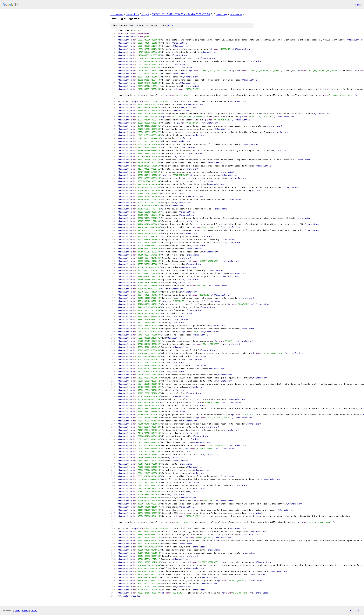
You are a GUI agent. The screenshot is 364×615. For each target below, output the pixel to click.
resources (236, 14)
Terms (34, 610)
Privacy (26, 610)
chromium (117, 14)
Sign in (358, 5)
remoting (221, 14)
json (359, 610)
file (170, 25)
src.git (145, 14)
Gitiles (18, 610)
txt (352, 610)
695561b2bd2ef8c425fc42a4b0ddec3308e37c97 (181, 14)
